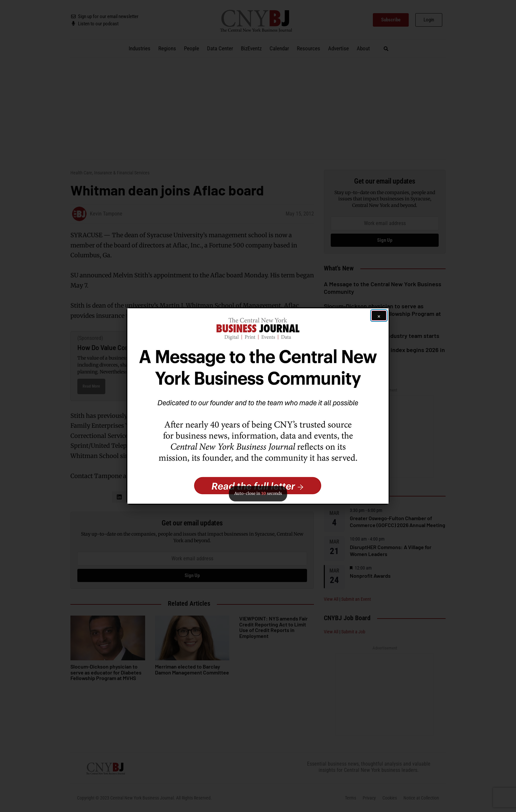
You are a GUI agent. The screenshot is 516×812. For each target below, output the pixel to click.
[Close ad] (379, 316)
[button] (258, 406)
